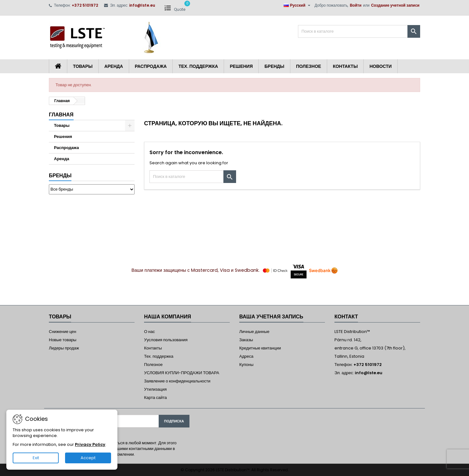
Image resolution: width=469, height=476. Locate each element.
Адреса (246, 356)
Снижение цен (63, 332)
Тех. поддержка (198, 66)
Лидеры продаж (64, 348)
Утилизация (155, 389)
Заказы (246, 340)
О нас (149, 332)
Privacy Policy (90, 444)
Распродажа (151, 66)
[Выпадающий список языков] (298, 5)
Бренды (274, 66)
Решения (241, 66)
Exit (36, 458)
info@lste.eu (142, 5)
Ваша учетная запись (271, 317)
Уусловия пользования (166, 340)
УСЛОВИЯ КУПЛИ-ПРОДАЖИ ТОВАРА (182, 373)
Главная (61, 115)
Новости (380, 66)
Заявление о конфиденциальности (177, 381)
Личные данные (254, 332)
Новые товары (63, 340)
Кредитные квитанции (260, 348)
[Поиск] (359, 31)
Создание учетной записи (395, 5)
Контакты (345, 66)
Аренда (114, 66)
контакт (346, 317)
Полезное (309, 66)
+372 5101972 (85, 5)
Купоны (246, 365)
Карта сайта (155, 398)
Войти (356, 5)
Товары (83, 66)
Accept (88, 458)
